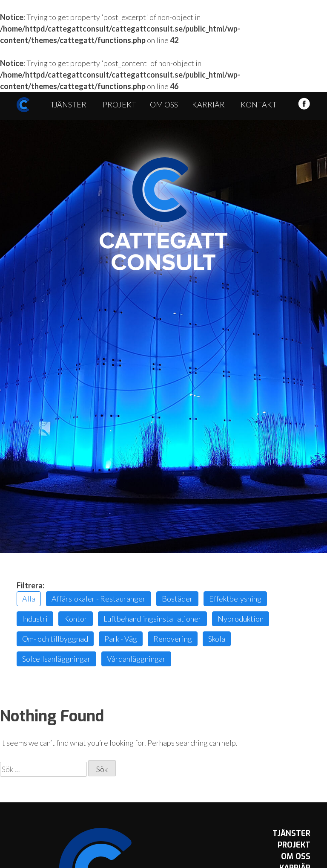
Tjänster (68, 104)
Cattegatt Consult (163, 214)
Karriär (208, 104)
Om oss (164, 104)
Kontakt (259, 104)
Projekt (119, 104)
